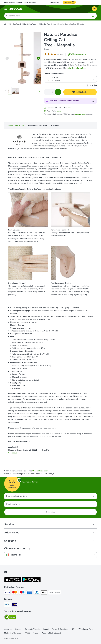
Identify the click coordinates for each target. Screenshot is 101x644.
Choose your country (17, 549)
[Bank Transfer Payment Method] (55, 592)
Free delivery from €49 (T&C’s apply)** (21, 2)
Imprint (46, 629)
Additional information (38, 125)
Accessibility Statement (51, 633)
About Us (8, 629)
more (69, 108)
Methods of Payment (13, 633)
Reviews (55, 125)
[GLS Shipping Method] (15, 605)
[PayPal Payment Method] (37, 593)
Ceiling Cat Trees (44, 24)
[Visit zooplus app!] (13, 582)
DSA (73, 629)
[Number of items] (53, 92)
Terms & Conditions (60, 629)
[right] (38, 58)
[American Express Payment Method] (29, 593)
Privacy (36, 633)
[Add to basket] (80, 92)
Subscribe (50, 512)
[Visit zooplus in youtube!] (6, 572)
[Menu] (6, 9)
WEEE (27, 633)
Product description (16, 125)
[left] (7, 58)
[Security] (10, 618)
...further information (77, 68)
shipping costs (80, 114)
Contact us (55, 2)
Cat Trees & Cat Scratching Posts (25, 24)
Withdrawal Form (86, 629)
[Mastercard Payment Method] (15, 593)
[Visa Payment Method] (7, 593)
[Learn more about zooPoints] (93, 101)
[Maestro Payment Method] (22, 593)
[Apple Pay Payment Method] (44, 593)
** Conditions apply (40, 471)
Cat (10, 24)
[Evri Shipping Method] (7, 605)
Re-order (69, 2)
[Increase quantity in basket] (58, 92)
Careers (18, 629)
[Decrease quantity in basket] (47, 92)
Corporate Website (32, 629)
